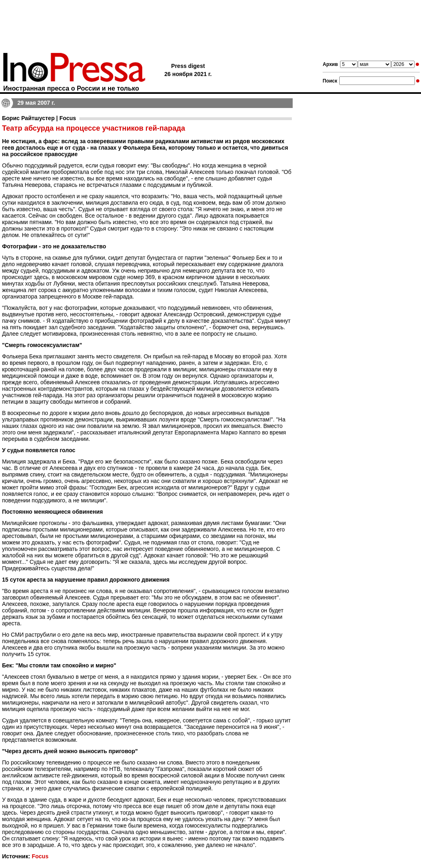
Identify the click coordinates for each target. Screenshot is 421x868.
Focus (40, 856)
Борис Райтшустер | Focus (39, 118)
